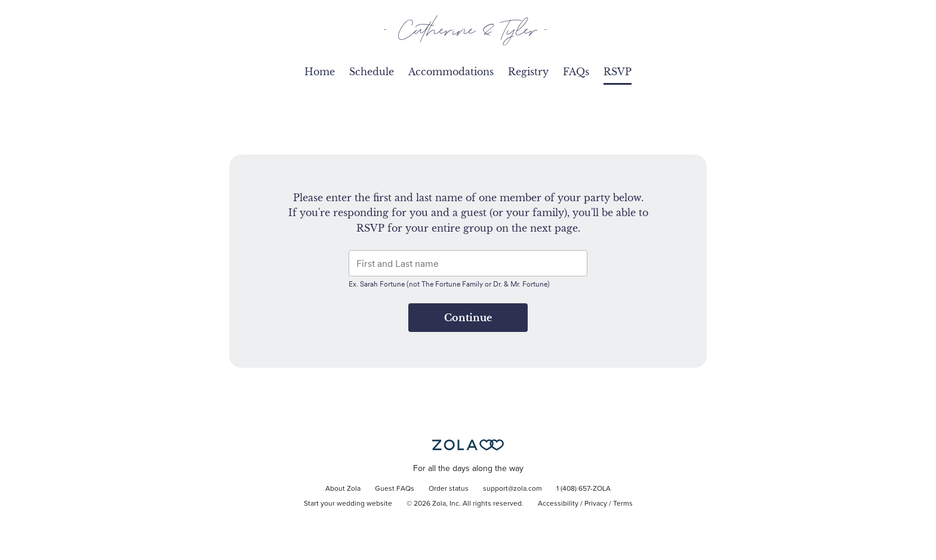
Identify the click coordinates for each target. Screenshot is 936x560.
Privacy (596, 504)
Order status (449, 489)
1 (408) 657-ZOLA (584, 489)
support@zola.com (512, 489)
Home (320, 72)
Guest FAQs (395, 489)
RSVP (618, 72)
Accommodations (451, 72)
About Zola (343, 489)
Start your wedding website (348, 504)
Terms (623, 504)
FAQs (576, 72)
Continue (468, 318)
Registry (528, 72)
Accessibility (558, 504)
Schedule (372, 72)
